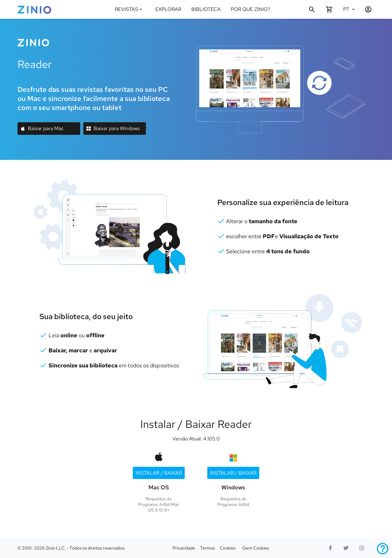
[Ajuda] (383, 549)
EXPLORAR (168, 9)
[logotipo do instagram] (362, 548)
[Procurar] (312, 9)
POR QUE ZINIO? (250, 9)
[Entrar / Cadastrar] (366, 9)
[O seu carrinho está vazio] (329, 9)
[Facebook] (330, 548)
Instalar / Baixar (159, 473)
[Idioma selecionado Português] (350, 9)
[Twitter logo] (346, 548)
